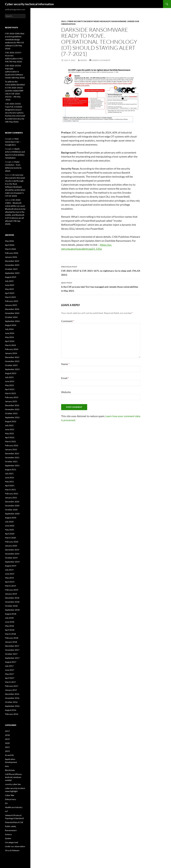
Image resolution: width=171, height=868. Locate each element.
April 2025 (10, 293)
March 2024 (10, 345)
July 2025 (9, 281)
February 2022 (12, 445)
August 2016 (11, 710)
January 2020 (11, 546)
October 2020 (11, 510)
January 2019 (11, 594)
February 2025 (12, 301)
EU (6, 803)
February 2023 (12, 397)
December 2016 (12, 694)
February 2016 (12, 714)
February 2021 (12, 494)
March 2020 (10, 538)
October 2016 (11, 702)
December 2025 (12, 261)
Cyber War (10, 795)
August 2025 (11, 277)
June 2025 (10, 285)
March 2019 (10, 586)
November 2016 (12, 698)
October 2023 (11, 365)
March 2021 (10, 490)
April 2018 (10, 630)
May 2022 (9, 433)
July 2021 (9, 474)
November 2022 (12, 409)
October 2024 (11, 317)
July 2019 (9, 570)
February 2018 (12, 638)
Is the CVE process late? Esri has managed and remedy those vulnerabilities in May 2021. (101, 286)
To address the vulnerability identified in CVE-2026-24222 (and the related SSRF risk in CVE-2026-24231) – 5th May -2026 (15, 91)
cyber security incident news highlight (89, 21)
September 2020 (12, 514)
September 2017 (12, 658)
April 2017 (10, 678)
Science (8, 834)
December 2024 (12, 309)
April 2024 (10, 341)
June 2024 (10, 333)
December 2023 (12, 357)
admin (84, 60)
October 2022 (11, 413)
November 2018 (12, 602)
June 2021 (10, 478)
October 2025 (11, 269)
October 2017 (11, 654)
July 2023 (9, 377)
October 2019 (11, 558)
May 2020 (9, 530)
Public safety (11, 826)
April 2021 (10, 486)
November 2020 (12, 506)
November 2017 (12, 650)
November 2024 (12, 313)
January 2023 (11, 401)
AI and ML (9, 755)
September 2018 (12, 610)
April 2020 (10, 534)
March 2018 (10, 634)
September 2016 (12, 706)
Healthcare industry (14, 807)
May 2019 (9, 578)
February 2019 (12, 590)
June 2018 (10, 622)
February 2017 (12, 686)
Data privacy (11, 799)
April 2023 (10, 389)
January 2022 (11, 449)
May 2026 (9, 241)
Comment (68, 321)
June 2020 (10, 526)
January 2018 (11, 642)
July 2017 (9, 666)
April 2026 (10, 245)
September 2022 (12, 417)
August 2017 (11, 662)
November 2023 (12, 361)
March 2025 (10, 297)
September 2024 (12, 321)
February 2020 (12, 542)
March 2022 (10, 441)
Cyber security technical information (29, 4)
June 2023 (10, 381)
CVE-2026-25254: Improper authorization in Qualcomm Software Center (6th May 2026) (15, 72)
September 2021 (12, 465)
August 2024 (11, 325)
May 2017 (9, 674)
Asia (7, 766)
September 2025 (12, 273)
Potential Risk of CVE (14, 822)
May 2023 (9, 385)
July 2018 (9, 618)
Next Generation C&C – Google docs (13, 142)
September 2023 (12, 369)
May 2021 (9, 482)
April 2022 (10, 437)
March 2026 (10, 249)
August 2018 (11, 614)
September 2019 (12, 562)
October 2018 (11, 606)
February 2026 (12, 253)
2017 (7, 731)
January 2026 (11, 257)
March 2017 (10, 682)
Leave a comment (101, 60)
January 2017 (11, 690)
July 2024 (9, 329)
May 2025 (9, 289)
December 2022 (12, 405)
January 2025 (11, 305)
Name (65, 364)
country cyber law (13, 784)
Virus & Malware (12, 850)
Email (65, 378)
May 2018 (9, 626)
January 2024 (11, 353)
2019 (7, 739)
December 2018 (12, 598)
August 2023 (11, 373)
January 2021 (11, 498)
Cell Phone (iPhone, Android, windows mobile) (14, 777)
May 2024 (9, 337)
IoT (7, 811)
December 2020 (12, 502)
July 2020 (9, 522)
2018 (7, 735)
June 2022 (10, 429)
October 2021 (11, 461)
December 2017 (12, 646)
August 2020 (11, 518)
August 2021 (11, 469)
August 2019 (11, 566)
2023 (7, 751)
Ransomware (119, 21)
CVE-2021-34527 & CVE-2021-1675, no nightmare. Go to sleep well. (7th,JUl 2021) (101, 270)
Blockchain (10, 770)
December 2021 (12, 453)
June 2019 (10, 574)
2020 (7, 743)
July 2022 (9, 425)
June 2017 (10, 670)
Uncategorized (12, 842)
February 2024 (12, 349)
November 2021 (12, 457)
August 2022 (11, 421)
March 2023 (10, 393)
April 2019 (10, 582)
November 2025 (12, 265)
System (8, 838)
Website (66, 392)
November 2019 (12, 554)
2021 (63, 21)
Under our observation (15, 846)
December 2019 (12, 550)
